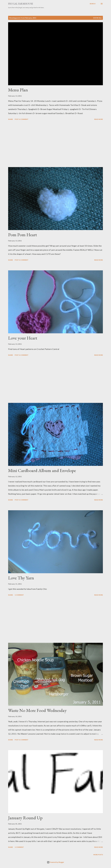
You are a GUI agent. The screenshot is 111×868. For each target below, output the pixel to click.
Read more (99, 119)
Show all (98, 18)
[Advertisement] (55, 144)
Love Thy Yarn (21, 578)
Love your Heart (23, 338)
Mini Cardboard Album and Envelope (42, 470)
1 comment (19, 595)
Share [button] (11, 119)
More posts (98, 855)
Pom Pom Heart (22, 235)
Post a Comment (22, 119)
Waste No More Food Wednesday (37, 710)
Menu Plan (18, 90)
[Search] (93, 4)
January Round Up (25, 818)
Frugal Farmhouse (21, 4)
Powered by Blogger (55, 862)
